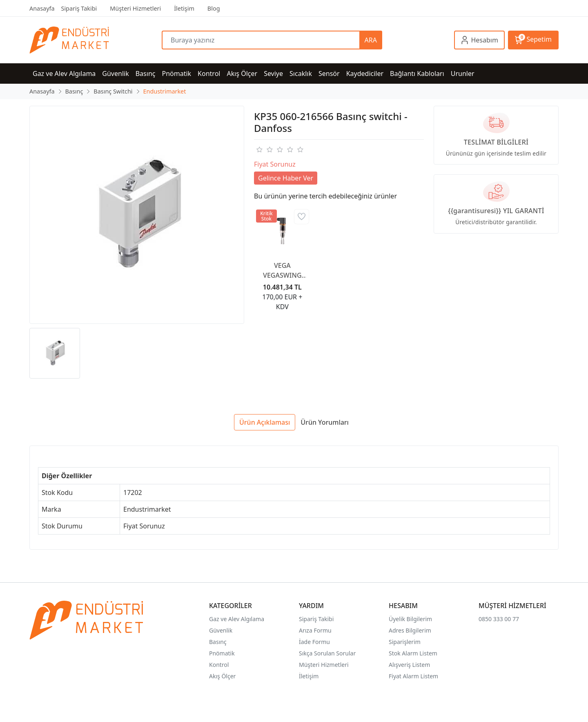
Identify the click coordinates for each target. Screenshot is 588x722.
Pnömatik (222, 653)
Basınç (218, 642)
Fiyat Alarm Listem (413, 676)
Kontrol (219, 665)
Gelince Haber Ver (286, 178)
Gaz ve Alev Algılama (237, 619)
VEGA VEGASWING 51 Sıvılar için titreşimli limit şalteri (282, 271)
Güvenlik (221, 630)
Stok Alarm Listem (413, 653)
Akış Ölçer (222, 676)
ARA (371, 40)
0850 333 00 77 (499, 619)
